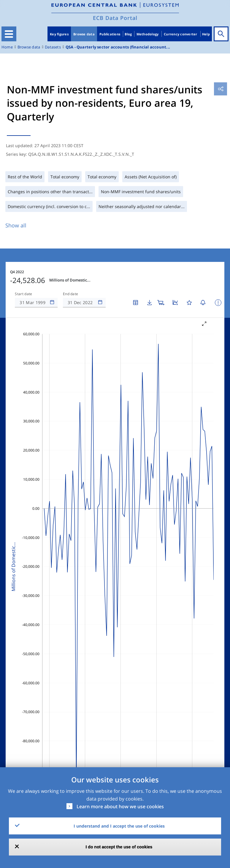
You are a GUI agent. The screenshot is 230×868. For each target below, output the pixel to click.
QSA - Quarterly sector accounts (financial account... (118, 47)
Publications (110, 34)
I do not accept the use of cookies (119, 847)
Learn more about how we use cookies (120, 806)
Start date (23, 294)
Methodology (148, 34)
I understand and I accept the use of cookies (119, 826)
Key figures (59, 34)
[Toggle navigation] (9, 34)
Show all (16, 225)
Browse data (84, 34)
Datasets (53, 47)
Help (206, 34)
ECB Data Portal (115, 18)
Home (7, 47)
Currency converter (181, 34)
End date (71, 294)
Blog (128, 34)
